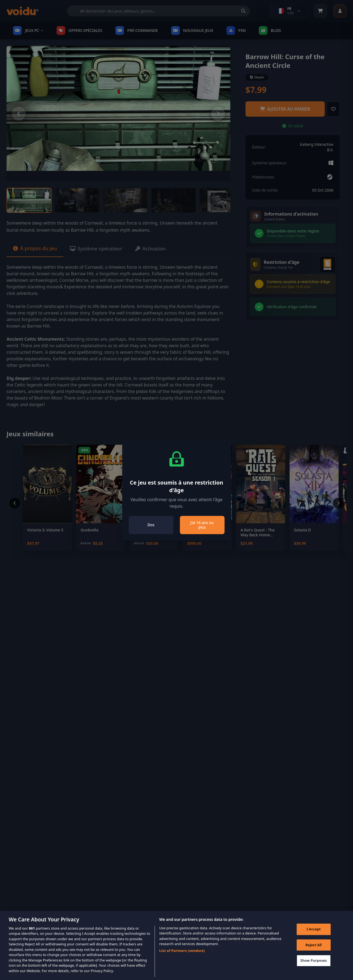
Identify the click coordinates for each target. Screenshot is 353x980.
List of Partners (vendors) (182, 957)
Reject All (314, 951)
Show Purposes (314, 967)
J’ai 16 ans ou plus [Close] (202, 525)
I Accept (314, 936)
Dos (151, 525)
